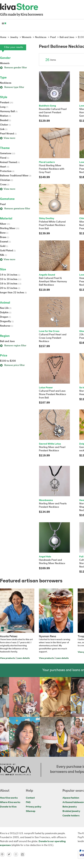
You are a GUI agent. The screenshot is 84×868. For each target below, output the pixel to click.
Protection (7, 171)
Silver (5, 224)
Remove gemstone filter (15, 209)
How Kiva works (9, 798)
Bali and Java (7, 341)
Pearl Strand (8, 134)
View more (8, 138)
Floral (5, 158)
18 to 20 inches (11, 284)
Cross (5, 185)
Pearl (3, 204)
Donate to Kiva (8, 807)
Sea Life (6, 308)
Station (5, 116)
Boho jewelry (70, 807)
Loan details (23, 658)
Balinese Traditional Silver (16, 176)
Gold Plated (8, 251)
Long (4, 107)
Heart (5, 167)
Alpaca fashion (71, 798)
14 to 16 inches (10, 275)
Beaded (5, 120)
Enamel (5, 242)
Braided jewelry (71, 811)
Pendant (7, 103)
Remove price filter (12, 365)
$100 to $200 (8, 361)
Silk (3, 255)
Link (4, 129)
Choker (5, 125)
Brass (5, 237)
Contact (30, 798)
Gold (4, 246)
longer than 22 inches (13, 293)
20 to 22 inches (10, 288)
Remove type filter (12, 87)
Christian (6, 180)
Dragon (5, 317)
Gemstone (8, 154)
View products (8, 658)
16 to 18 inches (11, 279)
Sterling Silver (10, 228)
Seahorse (7, 326)
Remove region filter (13, 346)
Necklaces (6, 83)
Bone (4, 233)
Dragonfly (7, 322)
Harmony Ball (9, 112)
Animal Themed (10, 162)
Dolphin (6, 313)
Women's (5, 63)
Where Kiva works (10, 802)
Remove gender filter (13, 68)
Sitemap (31, 811)
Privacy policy (34, 807)
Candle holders (71, 816)
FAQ (28, 802)
